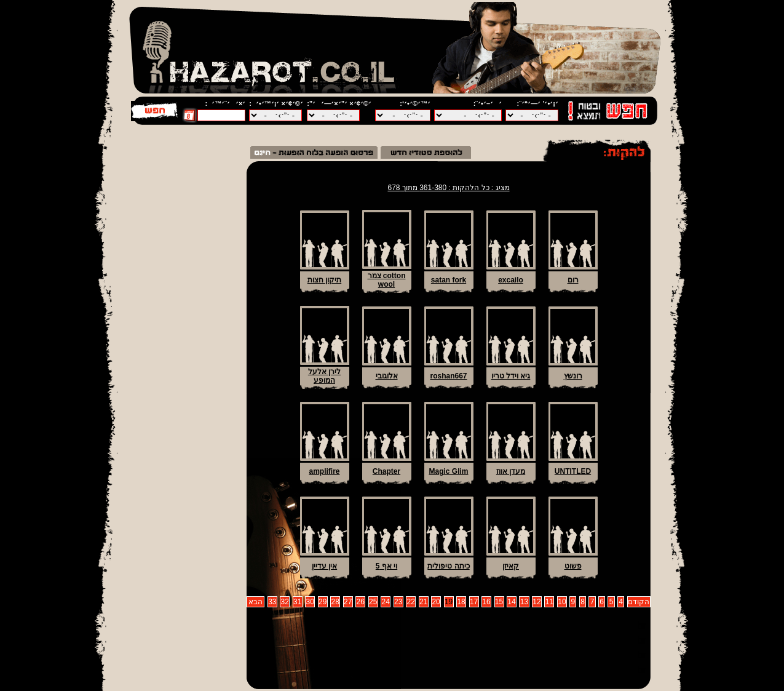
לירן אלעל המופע (324, 376)
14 (511, 602)
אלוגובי (387, 376)
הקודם (639, 602)
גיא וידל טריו (511, 376)
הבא (255, 602)
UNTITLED (573, 471)
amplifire (324, 471)
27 (348, 602)
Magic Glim (448, 471)
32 (285, 602)
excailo (511, 280)
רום (573, 280)
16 (486, 602)
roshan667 (448, 376)
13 (524, 602)
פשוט (573, 566)
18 (461, 602)
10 (562, 602)
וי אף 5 (386, 566)
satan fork (449, 280)
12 (537, 602)
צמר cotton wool (387, 280)
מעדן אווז (511, 471)
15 (499, 602)
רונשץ (573, 376)
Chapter (386, 471)
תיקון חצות (324, 280)
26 (361, 602)
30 (310, 602)
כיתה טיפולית (448, 566)
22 (410, 602)
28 (335, 602)
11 (549, 602)
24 (385, 602)
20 (436, 602)
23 (398, 602)
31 (297, 602)
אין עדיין (324, 566)
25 (373, 602)
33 (272, 602)
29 (323, 602)
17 (474, 602)
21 (423, 602)
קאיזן (511, 566)
